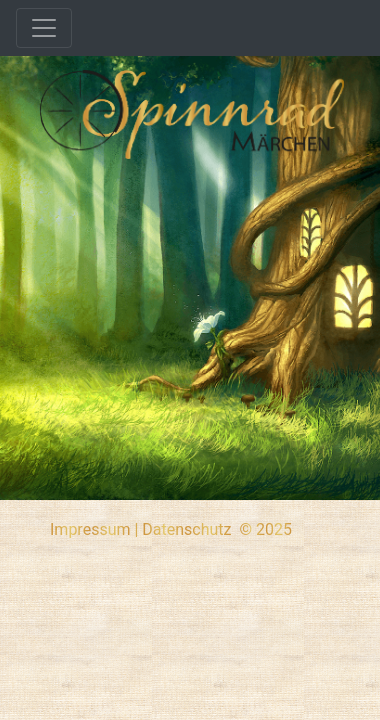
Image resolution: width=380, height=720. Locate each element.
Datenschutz (186, 529)
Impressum (90, 529)
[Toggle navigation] (44, 28)
